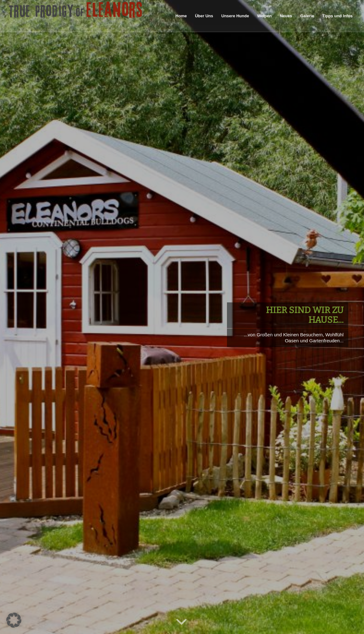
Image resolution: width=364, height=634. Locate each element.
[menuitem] (181, 16)
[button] (14, 620)
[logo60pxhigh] (76, 16)
